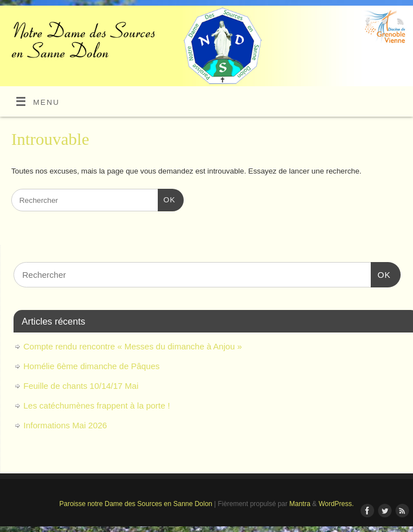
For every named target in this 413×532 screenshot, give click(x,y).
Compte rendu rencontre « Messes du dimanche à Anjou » (133, 346)
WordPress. (336, 504)
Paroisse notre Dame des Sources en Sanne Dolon (136, 504)
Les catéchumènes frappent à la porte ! (97, 405)
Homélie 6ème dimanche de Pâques (92, 366)
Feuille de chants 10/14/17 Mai (81, 386)
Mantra (300, 504)
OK (166, 199)
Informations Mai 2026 (65, 425)
